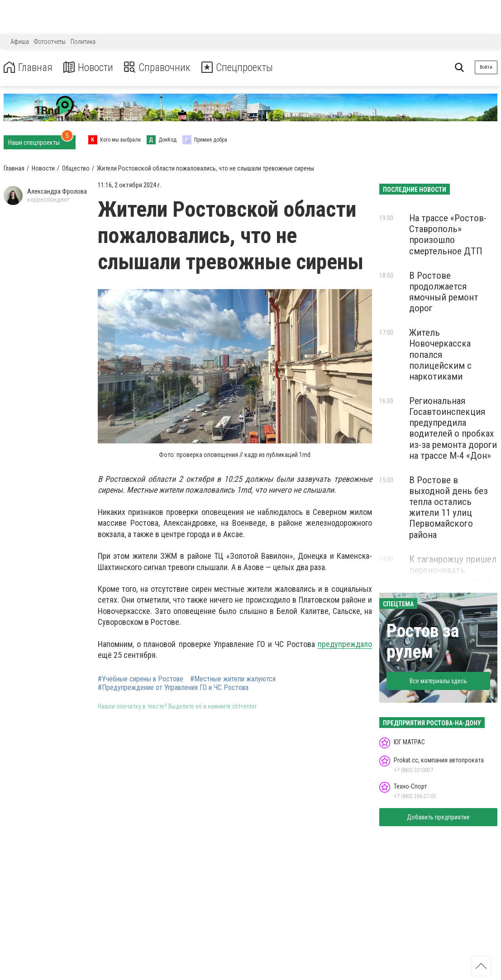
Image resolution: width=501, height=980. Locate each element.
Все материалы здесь (438, 681)
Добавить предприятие (438, 817)
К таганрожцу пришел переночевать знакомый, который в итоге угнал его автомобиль (453, 581)
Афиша (20, 42)
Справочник (160, 68)
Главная (29, 68)
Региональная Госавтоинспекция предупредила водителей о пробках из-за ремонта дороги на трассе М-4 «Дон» (453, 428)
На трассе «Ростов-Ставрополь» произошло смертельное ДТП (448, 234)
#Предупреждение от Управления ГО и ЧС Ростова (173, 688)
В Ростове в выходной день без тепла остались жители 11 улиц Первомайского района (449, 507)
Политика (83, 42)
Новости (90, 68)
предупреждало (345, 644)
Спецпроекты (242, 68)
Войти (486, 67)
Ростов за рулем (423, 641)
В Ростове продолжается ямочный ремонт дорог (444, 292)
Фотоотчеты (50, 42)
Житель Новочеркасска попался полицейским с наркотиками (440, 354)
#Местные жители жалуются (233, 679)
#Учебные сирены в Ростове (141, 679)
